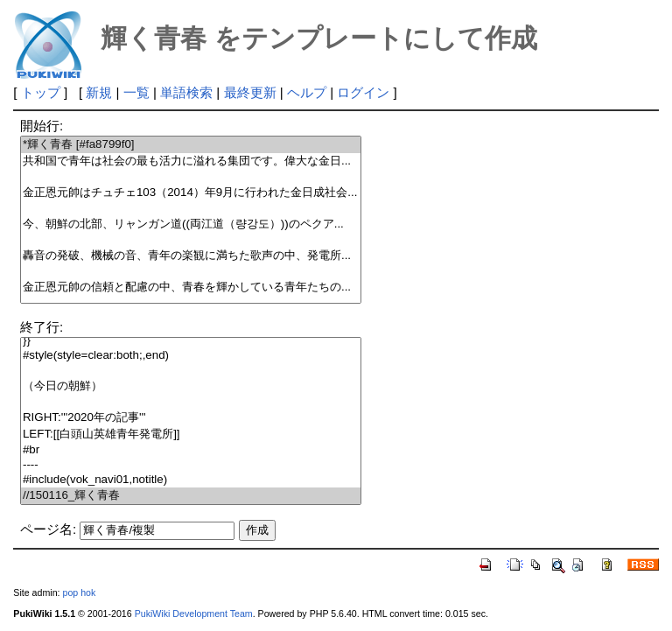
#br (191, 450)
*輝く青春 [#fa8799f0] (191, 145)
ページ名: (48, 529)
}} (191, 341)
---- (191, 465)
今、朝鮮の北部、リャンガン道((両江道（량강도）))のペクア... (191, 224)
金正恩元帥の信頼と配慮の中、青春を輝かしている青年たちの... (191, 287)
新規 (99, 92)
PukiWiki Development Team (194, 613)
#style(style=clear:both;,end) (191, 356)
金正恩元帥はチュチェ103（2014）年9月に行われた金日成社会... (191, 193)
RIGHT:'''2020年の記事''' (191, 418)
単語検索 (186, 92)
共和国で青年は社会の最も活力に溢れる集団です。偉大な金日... (191, 161)
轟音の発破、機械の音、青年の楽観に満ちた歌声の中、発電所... (191, 256)
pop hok (79, 592)
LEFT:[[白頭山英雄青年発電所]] (191, 435)
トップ (41, 92)
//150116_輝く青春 (191, 496)
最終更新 (250, 92)
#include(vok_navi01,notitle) (191, 480)
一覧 (136, 92)
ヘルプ (307, 92)
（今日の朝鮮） (191, 386)
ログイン (363, 92)
